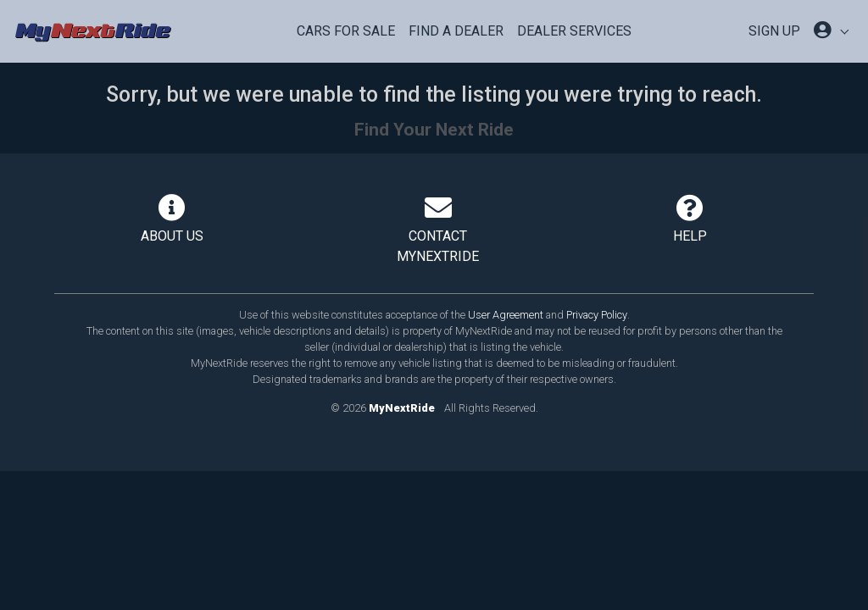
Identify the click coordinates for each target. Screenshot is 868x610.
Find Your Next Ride (434, 130)
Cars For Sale (346, 31)
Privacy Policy (597, 315)
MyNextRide (402, 408)
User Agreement (506, 315)
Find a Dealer (456, 31)
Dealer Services (574, 31)
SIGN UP (774, 31)
